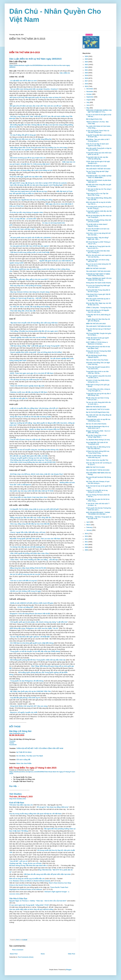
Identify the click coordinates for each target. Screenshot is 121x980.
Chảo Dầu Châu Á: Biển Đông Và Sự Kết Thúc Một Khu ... (98, 448)
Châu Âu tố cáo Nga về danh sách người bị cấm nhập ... (97, 145)
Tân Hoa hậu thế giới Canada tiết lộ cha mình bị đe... (98, 368)
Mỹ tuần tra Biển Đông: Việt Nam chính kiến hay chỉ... (97, 457)
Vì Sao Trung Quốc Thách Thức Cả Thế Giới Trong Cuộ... (98, 132)
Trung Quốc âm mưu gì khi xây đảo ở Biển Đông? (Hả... (98, 394)
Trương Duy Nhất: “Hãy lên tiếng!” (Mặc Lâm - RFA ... (97, 238)
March (89, 525)
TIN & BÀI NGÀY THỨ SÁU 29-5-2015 (98, 271)
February (90, 527)
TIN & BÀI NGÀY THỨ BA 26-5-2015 (98, 470)
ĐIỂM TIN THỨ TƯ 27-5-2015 (95, 467)
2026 (87, 56)
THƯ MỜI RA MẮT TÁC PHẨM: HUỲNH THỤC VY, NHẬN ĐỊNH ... (99, 177)
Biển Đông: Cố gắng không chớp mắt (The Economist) (98, 221)
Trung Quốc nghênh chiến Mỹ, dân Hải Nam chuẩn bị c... (99, 212)
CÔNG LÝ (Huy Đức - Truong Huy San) (99, 308)
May (88, 108)
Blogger (69, 970)
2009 (87, 547)
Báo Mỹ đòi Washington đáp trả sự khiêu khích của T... (98, 427)
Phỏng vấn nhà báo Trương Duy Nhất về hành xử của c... (98, 352)
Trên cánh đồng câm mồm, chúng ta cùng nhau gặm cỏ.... (98, 390)
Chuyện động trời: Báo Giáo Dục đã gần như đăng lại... (98, 320)
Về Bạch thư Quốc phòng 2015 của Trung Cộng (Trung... (98, 452)
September (90, 97)
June (88, 105)
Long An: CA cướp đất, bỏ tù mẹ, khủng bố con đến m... (97, 491)
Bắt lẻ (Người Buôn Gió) (94, 119)
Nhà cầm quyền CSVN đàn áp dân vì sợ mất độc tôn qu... (98, 300)
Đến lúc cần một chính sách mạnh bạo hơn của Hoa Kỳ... (99, 256)
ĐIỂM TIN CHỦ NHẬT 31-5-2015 (96, 166)
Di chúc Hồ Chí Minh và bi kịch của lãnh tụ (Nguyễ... (98, 230)
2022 (87, 67)
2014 (87, 534)
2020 (87, 73)
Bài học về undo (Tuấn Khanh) (96, 424)
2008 (87, 550)
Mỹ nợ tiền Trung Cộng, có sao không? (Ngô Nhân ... (96, 436)
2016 (87, 84)
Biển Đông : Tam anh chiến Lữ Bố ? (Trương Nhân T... (98, 140)
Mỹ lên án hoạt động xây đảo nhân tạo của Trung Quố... (99, 216)
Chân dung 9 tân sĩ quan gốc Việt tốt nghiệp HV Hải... (98, 295)
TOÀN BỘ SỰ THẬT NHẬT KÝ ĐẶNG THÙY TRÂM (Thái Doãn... (98, 275)
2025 (87, 59)
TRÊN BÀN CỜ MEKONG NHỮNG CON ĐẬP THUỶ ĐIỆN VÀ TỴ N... (99, 111)
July (88, 102)
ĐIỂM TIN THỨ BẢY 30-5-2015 (96, 269)
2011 (87, 542)
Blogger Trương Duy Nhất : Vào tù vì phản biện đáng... (98, 432)
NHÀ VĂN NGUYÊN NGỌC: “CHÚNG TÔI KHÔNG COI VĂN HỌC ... (98, 513)
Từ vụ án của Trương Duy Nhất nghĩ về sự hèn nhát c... (98, 286)
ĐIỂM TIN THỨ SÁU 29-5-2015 (96, 324)
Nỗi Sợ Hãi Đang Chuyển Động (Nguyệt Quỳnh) (96, 356)
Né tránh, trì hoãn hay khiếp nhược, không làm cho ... (98, 381)
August (89, 100)
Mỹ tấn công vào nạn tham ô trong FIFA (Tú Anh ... (97, 399)
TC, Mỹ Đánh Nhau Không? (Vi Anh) (98, 440)
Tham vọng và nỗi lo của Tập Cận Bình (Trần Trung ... (97, 194)
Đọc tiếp (14, 786)
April (88, 522)
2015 (87, 86)
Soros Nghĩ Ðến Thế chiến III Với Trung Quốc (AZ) (97, 443)
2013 (87, 536)
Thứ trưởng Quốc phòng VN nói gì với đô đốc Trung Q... (99, 208)
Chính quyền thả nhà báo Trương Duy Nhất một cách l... (99, 509)
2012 (87, 539)
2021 (87, 70)
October (89, 94)
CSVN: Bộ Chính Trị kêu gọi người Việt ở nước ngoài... (97, 339)
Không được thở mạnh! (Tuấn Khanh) (98, 283)
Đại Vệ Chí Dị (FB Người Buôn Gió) (98, 412)
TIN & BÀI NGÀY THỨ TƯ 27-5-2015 (98, 409)
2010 (87, 545)
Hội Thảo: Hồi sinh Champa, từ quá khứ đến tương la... (98, 482)
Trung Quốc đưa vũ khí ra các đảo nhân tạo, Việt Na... (97, 372)
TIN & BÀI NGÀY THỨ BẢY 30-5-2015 (98, 169)
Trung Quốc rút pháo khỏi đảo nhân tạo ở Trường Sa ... (98, 252)
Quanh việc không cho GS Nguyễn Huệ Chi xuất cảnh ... (98, 311)
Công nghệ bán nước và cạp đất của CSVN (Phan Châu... (98, 420)
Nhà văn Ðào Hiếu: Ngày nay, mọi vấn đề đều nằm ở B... (99, 304)
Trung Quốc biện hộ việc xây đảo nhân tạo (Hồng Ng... (97, 158)
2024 (87, 62)
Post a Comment (18, 950)
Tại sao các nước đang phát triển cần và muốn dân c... (98, 403)
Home (43, 954)
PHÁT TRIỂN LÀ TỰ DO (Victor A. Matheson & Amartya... (97, 343)
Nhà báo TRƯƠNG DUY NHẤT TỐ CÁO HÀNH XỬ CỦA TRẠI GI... (99, 279)
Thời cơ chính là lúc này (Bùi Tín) (97, 460)
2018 (87, 78)
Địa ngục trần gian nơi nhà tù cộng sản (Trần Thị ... (98, 261)
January (89, 530)
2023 (87, 65)
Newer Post (14, 954)
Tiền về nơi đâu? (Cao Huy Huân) (97, 360)
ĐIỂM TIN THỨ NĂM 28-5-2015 (96, 407)
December (90, 89)
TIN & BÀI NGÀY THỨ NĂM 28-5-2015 (98, 326)
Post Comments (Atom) (26, 957)
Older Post (71, 954)
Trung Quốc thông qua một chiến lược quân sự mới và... (99, 154)
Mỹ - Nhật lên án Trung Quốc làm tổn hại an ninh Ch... (98, 247)
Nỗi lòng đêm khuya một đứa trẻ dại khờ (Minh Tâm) (98, 347)
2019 (87, 75)
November (90, 92)
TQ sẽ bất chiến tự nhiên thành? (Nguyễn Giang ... (97, 225)
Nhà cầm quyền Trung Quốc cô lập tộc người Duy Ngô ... (99, 149)
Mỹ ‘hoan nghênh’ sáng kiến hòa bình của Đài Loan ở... (99, 377)
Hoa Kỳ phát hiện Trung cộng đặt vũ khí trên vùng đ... (98, 291)
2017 (87, 81)
